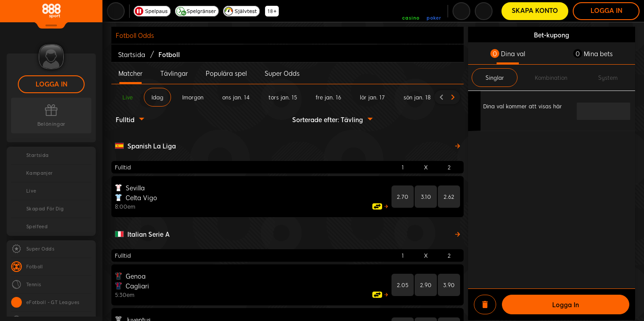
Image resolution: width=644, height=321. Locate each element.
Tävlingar (174, 73)
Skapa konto (535, 11)
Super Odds (282, 73)
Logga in (51, 84)
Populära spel (226, 73)
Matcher (130, 73)
